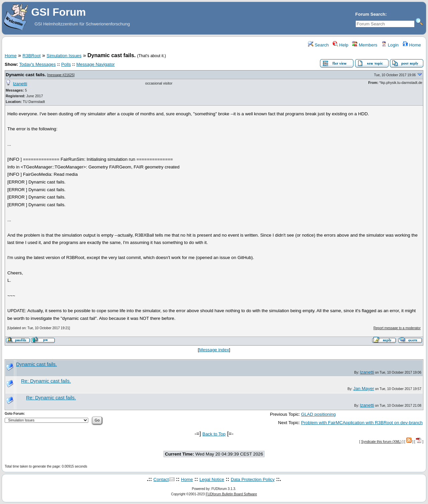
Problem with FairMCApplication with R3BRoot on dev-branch (362, 423)
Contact (161, 479)
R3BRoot (31, 56)
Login (390, 45)
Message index (214, 350)
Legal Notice (212, 479)
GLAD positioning (318, 414)
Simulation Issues (64, 56)
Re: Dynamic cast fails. (46, 381)
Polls (66, 64)
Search (318, 45)
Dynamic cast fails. (26, 75)
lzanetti (20, 84)
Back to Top (214, 434)
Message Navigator (95, 64)
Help (341, 45)
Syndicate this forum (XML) (381, 442)
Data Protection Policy (253, 479)
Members (365, 45)
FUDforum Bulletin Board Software (231, 494)
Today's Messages (37, 64)
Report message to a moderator (397, 328)
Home (412, 45)
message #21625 (61, 75)
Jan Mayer (364, 389)
